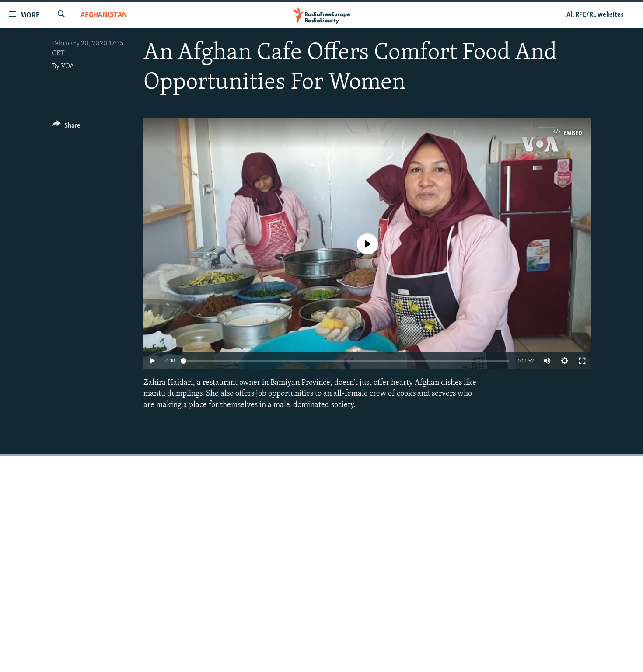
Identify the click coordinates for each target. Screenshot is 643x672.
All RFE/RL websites (595, 15)
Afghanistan (104, 15)
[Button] (66, 127)
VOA (68, 66)
